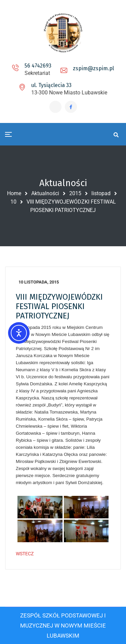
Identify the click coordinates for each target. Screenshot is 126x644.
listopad (101, 193)
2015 (75, 193)
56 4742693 (38, 66)
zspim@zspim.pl (93, 68)
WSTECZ (25, 554)
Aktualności (45, 193)
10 (13, 202)
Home (14, 193)
